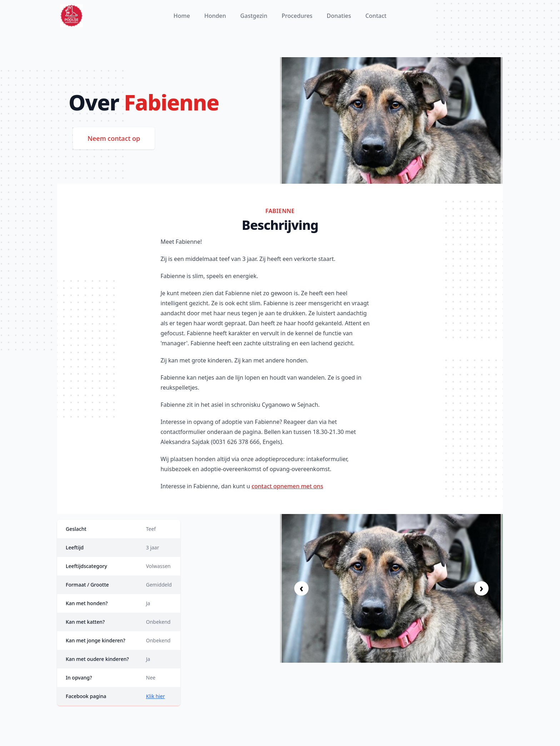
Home (182, 16)
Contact (376, 16)
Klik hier (156, 696)
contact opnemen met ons (287, 486)
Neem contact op (114, 138)
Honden (215, 16)
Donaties (339, 16)
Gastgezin (254, 16)
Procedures (297, 16)
